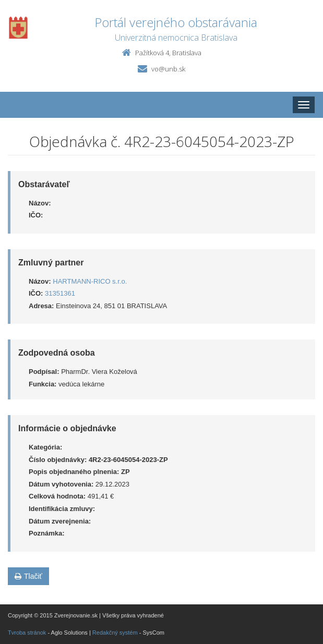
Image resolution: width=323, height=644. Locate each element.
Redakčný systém (115, 633)
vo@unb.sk (168, 69)
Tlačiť (28, 576)
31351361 (60, 293)
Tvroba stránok (27, 633)
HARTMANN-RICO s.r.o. (90, 281)
